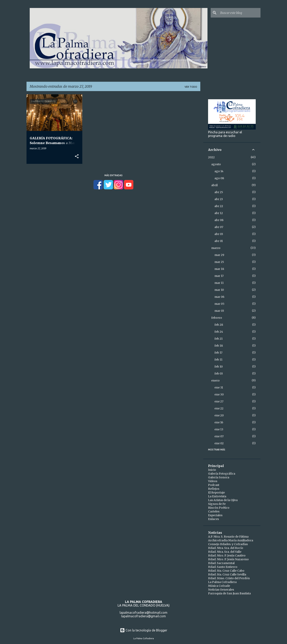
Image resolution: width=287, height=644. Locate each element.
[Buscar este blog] (240, 13)
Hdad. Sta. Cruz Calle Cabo (226, 571)
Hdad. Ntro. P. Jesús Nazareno (228, 559)
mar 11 (219, 283)
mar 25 (219, 262)
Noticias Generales (221, 590)
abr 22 (219, 206)
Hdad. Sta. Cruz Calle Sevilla (227, 574)
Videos (213, 481)
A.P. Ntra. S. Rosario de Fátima (228, 537)
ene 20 (219, 415)
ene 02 (219, 443)
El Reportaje (216, 493)
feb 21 (219, 339)
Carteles (214, 511)
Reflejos (214, 489)
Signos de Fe (217, 504)
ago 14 (219, 171)
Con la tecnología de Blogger (144, 630)
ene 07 (219, 436)
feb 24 (219, 332)
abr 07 (219, 227)
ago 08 (219, 178)
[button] (77, 156)
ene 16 (219, 422)
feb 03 (219, 374)
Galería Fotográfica (222, 474)
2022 (211, 157)
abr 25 (219, 192)
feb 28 (219, 325)
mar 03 (219, 311)
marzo (216, 248)
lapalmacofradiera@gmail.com (143, 616)
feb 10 (219, 367)
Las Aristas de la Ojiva (223, 500)
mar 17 (219, 276)
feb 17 (218, 353)
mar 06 (219, 297)
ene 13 (219, 429)
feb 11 (218, 360)
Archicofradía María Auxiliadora (231, 540)
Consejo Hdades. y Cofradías (228, 544)
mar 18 (219, 269)
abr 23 (219, 199)
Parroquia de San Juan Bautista (229, 593)
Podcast (214, 485)
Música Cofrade (219, 586)
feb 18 (219, 346)
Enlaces (213, 519)
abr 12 (219, 213)
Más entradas (114, 175)
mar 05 (219, 304)
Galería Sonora (219, 477)
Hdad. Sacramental (221, 563)
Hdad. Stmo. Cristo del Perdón (229, 578)
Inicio (212, 470)
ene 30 (219, 394)
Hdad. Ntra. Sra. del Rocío (226, 548)
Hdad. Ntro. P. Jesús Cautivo (227, 556)
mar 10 (219, 290)
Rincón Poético (219, 508)
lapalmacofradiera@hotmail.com (143, 613)
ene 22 (219, 408)
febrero (217, 318)
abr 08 (219, 220)
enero (215, 381)
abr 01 (219, 241)
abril (214, 185)
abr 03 (219, 234)
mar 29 (219, 255)
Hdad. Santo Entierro (223, 567)
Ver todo (191, 87)
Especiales (215, 515)
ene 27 (219, 401)
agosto (216, 164)
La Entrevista (217, 496)
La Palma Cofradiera (222, 582)
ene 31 (219, 387)
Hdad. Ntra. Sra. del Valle (225, 552)
